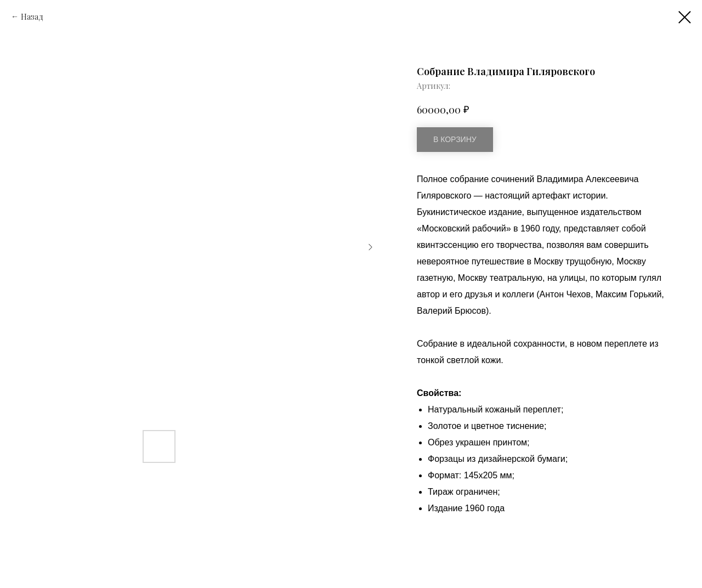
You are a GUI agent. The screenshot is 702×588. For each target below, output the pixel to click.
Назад (32, 17)
